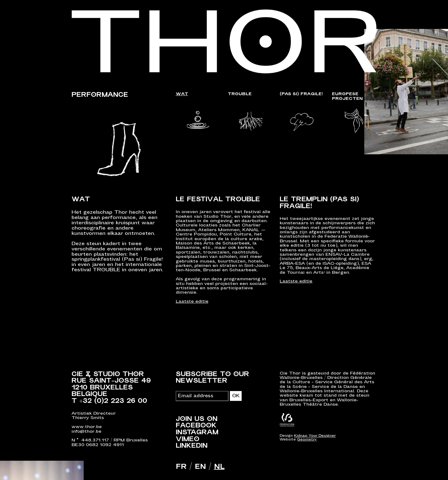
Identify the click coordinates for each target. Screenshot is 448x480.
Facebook (196, 426)
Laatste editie (192, 302)
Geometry (307, 439)
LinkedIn (192, 446)
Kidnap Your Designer (315, 436)
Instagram (197, 433)
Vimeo (188, 439)
